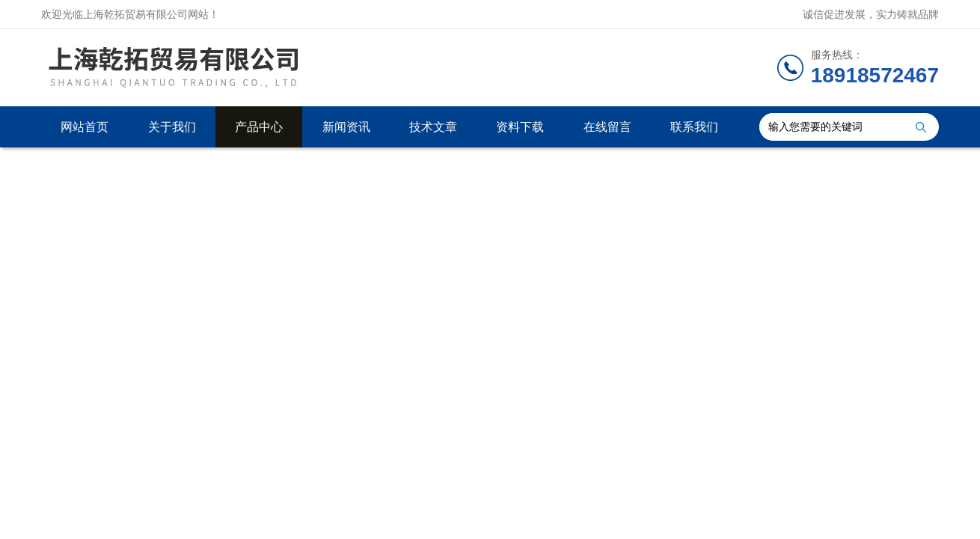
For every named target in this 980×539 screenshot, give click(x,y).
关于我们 (172, 127)
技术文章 (433, 127)
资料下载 (520, 127)
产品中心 (259, 127)
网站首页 (85, 127)
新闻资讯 (346, 127)
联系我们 (694, 127)
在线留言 (607, 127)
